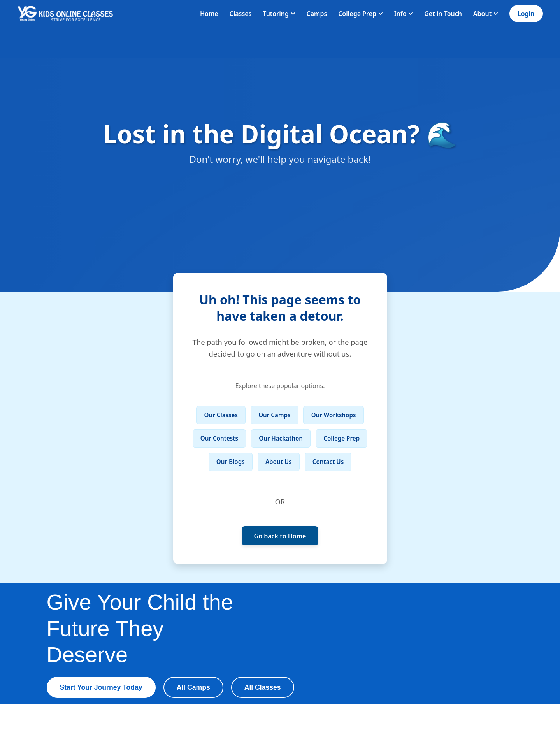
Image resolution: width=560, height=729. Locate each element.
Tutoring (279, 14)
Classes (240, 14)
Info (404, 14)
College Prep (361, 14)
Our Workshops (334, 415)
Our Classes (221, 415)
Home (209, 14)
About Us (279, 462)
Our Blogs (231, 462)
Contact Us (328, 462)
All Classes (263, 687)
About (486, 14)
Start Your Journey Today (101, 687)
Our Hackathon (281, 438)
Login (526, 14)
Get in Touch (443, 14)
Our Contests (219, 438)
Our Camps (274, 415)
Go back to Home (280, 536)
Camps (317, 14)
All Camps (193, 687)
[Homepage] (65, 14)
